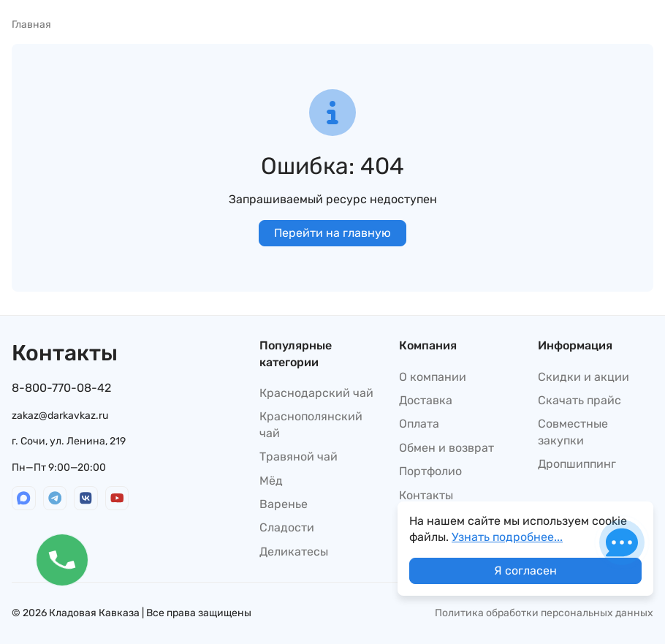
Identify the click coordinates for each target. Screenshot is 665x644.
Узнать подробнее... (507, 537)
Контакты (426, 495)
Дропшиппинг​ (577, 464)
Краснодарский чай (316, 393)
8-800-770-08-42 (61, 388)
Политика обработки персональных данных (544, 613)
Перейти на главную (332, 233)
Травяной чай (299, 457)
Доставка (426, 400)
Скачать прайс (579, 400)
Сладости (287, 527)
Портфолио (430, 471)
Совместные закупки (573, 432)
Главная (31, 24)
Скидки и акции (584, 377)
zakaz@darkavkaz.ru (60, 416)
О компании (433, 377)
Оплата (419, 424)
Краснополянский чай (311, 424)
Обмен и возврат (446, 448)
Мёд (271, 481)
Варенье (284, 504)
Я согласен (525, 571)
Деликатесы (294, 552)
